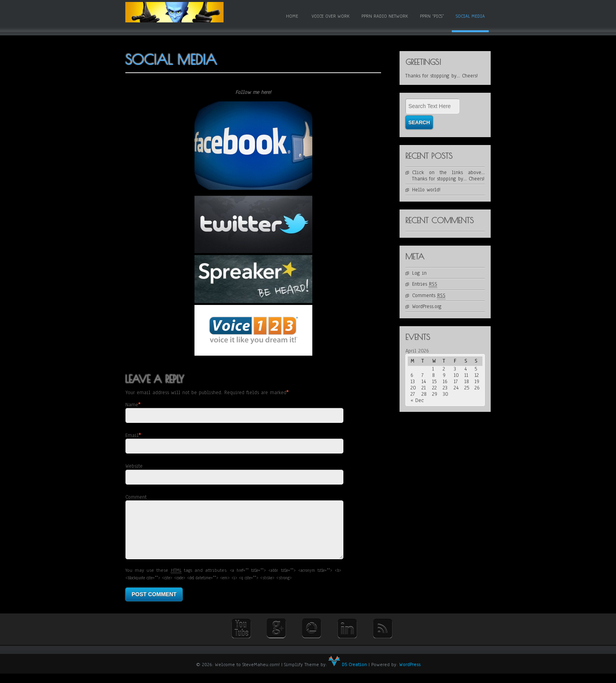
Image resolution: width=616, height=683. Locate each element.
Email (132, 435)
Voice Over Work (331, 16)
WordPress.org (427, 307)
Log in (419, 273)
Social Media (470, 16)
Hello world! (426, 190)
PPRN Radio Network (385, 16)
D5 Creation (348, 674)
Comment (136, 497)
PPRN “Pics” (432, 16)
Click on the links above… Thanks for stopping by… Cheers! (449, 176)
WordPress (410, 674)
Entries (425, 284)
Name (132, 405)
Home (292, 16)
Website (134, 466)
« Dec (417, 400)
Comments (429, 296)
